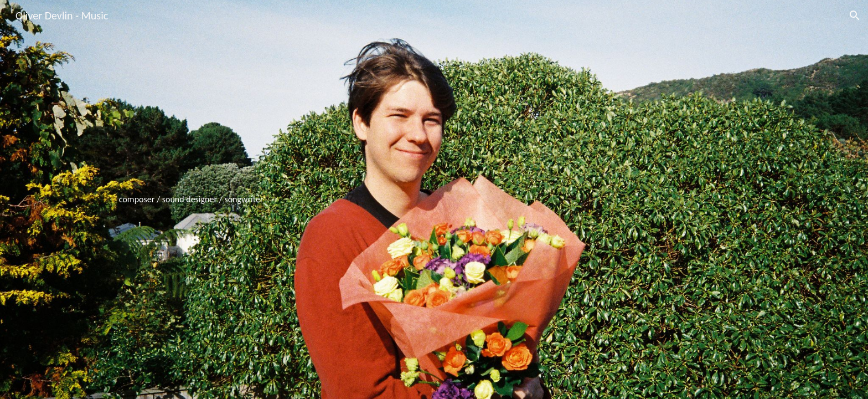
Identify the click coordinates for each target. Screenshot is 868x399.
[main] (434, 199)
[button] (855, 16)
